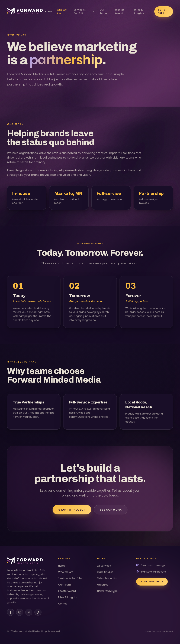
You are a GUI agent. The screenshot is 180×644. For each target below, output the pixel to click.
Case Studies (105, 572)
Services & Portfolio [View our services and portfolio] (84, 11)
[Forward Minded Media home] (25, 12)
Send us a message (153, 565)
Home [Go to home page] (48, 11)
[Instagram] (20, 612)
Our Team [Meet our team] (103, 11)
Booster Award (67, 591)
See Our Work (111, 510)
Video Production (108, 578)
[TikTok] (38, 612)
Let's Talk (162, 11)
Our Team (65, 585)
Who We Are (66, 572)
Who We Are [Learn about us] (62, 11)
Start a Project (72, 510)
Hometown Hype (107, 591)
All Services (104, 566)
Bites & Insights (67, 597)
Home (62, 566)
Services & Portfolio (70, 578)
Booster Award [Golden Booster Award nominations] (119, 11)
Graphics (103, 585)
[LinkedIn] (29, 612)
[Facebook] (11, 612)
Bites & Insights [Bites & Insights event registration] (139, 11)
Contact (63, 604)
